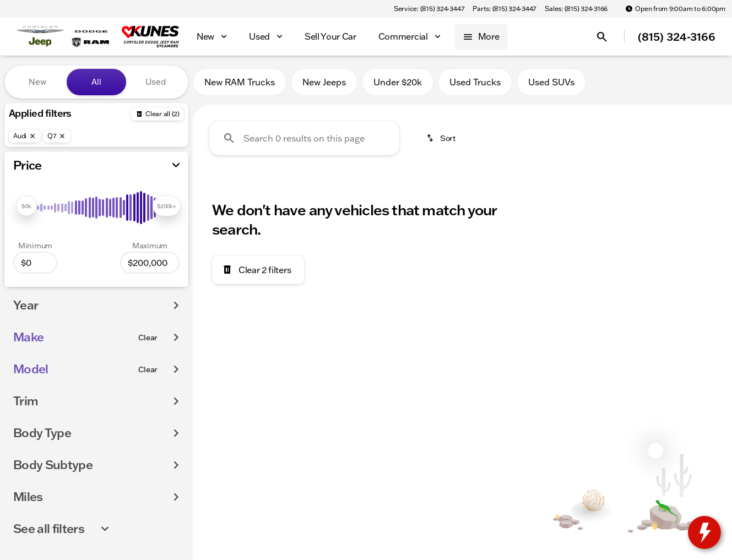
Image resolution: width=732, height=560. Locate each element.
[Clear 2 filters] (258, 270)
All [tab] (96, 82)
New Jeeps (324, 82)
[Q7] (57, 136)
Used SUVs (551, 82)
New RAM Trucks (240, 82)
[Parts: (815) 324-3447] (504, 9)
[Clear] (148, 338)
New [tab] (37, 82)
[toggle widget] (704, 532)
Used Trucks (475, 82)
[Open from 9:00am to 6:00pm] (675, 9)
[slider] (26, 206)
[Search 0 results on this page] (304, 138)
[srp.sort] (442, 138)
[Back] (158, 114)
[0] (35, 263)
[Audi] (25, 136)
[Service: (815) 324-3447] (429, 9)
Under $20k (398, 82)
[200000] (150, 263)
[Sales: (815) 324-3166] (576, 9)
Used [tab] (156, 82)
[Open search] (602, 37)
